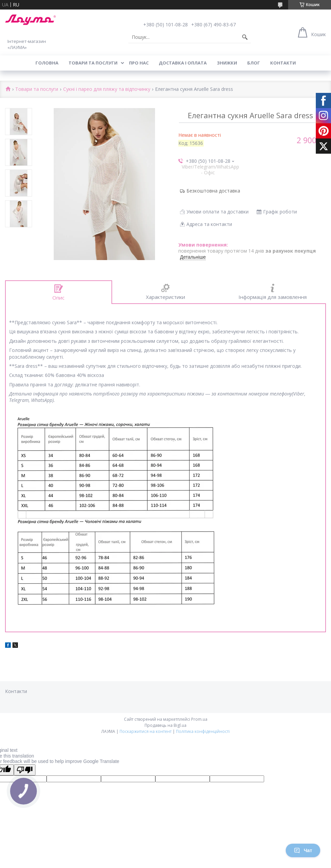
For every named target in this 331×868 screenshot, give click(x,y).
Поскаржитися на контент (146, 731)
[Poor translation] (25, 770)
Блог (254, 63)
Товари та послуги (93, 63)
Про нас (139, 63)
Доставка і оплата (183, 63)
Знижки (227, 63)
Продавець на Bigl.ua (165, 725)
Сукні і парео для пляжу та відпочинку (107, 89)
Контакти (283, 63)
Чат (303, 850)
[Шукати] (245, 37)
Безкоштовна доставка (213, 191)
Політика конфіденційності (203, 731)
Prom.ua (199, 719)
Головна (47, 63)
